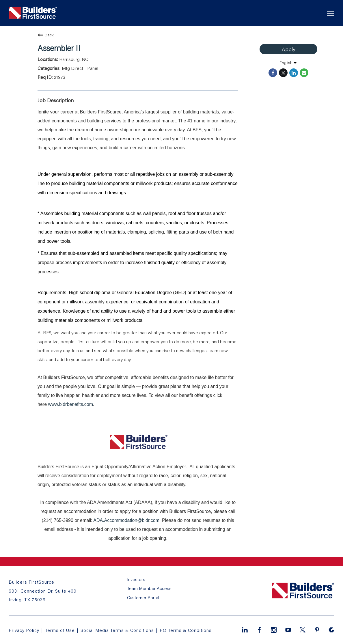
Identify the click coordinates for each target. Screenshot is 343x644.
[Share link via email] (304, 73)
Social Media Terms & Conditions (118, 629)
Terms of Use (61, 629)
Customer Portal (143, 597)
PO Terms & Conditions (187, 629)
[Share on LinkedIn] (294, 73)
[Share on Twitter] (283, 73)
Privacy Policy (24, 629)
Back (46, 35)
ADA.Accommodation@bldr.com (126, 520)
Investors (136, 582)
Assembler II (59, 48)
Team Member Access (149, 589)
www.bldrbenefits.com (70, 404)
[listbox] (289, 63)
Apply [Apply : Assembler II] (288, 49)
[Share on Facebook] (273, 73)
